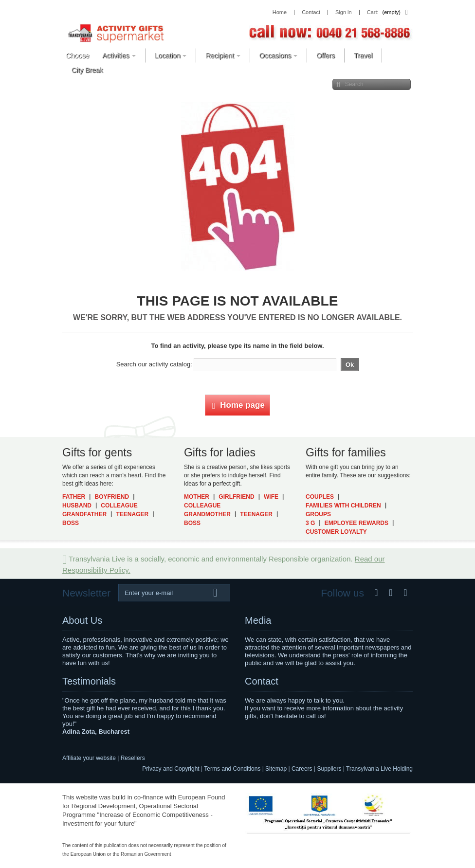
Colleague (119, 506)
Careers (302, 769)
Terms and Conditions (232, 769)
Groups (318, 514)
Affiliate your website (89, 758)
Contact (262, 681)
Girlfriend (236, 497)
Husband (77, 506)
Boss (71, 523)
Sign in (344, 12)
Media (258, 620)
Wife (271, 497)
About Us (82, 620)
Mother (197, 497)
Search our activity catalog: (154, 364)
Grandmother (207, 514)
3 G (310, 523)
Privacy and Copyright (171, 769)
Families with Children (343, 506)
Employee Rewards (356, 523)
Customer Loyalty (336, 532)
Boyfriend (112, 497)
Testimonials (89, 681)
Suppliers (329, 769)
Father (74, 497)
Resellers (133, 758)
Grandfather (84, 514)
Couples (320, 497)
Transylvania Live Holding (379, 769)
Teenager (132, 514)
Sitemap (276, 769)
